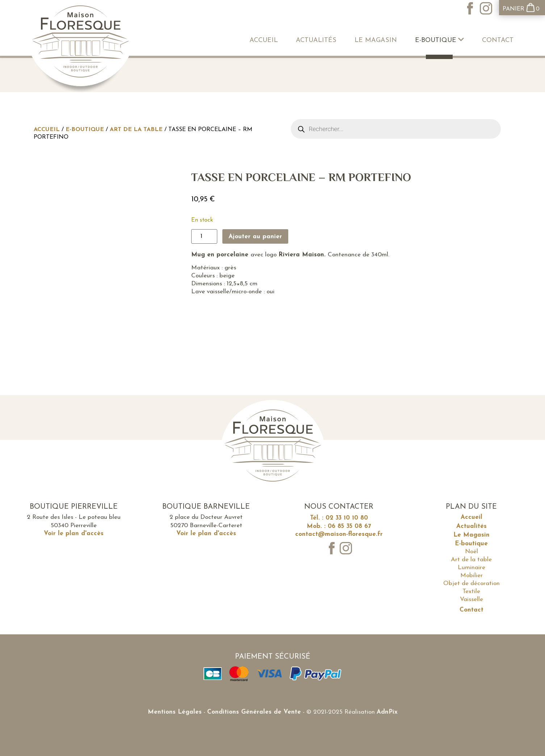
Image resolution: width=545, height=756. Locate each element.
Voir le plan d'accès (74, 534)
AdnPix (387, 712)
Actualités (316, 40)
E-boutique (439, 40)
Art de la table (136, 130)
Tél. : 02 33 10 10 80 (339, 518)
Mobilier (471, 576)
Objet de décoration (471, 583)
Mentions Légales (175, 712)
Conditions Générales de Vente (254, 712)
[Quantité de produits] (204, 236)
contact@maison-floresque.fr (339, 534)
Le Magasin (376, 40)
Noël (471, 552)
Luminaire (471, 568)
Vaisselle (471, 599)
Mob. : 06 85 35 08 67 (339, 526)
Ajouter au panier (255, 237)
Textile (471, 591)
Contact (498, 40)
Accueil (264, 40)
